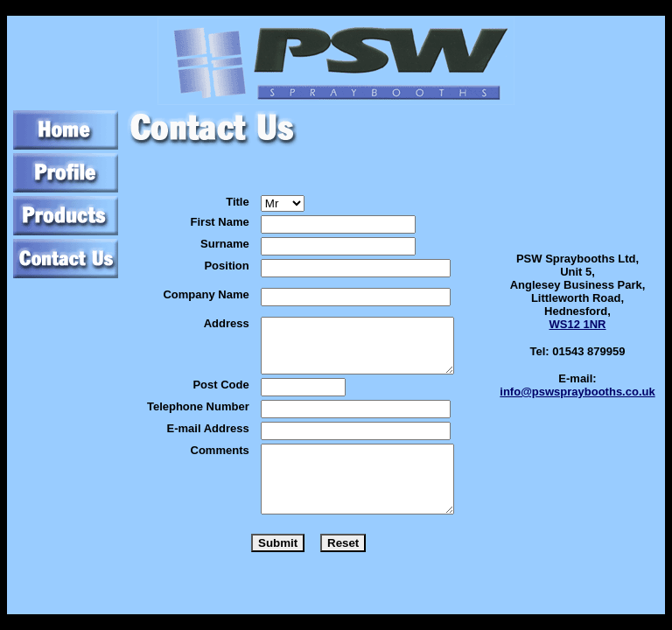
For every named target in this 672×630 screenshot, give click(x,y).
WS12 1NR (577, 324)
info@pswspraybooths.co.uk (577, 392)
